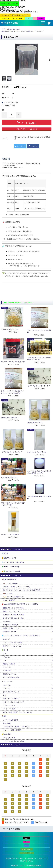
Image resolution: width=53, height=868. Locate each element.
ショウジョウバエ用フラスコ (37, 452)
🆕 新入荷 (5, 553)
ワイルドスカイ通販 (10, 23)
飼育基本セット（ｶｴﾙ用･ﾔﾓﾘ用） (14, 608)
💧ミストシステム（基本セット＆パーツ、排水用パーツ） (21, 635)
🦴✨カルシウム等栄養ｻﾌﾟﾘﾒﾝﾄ (13, 597)
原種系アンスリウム (10, 674)
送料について (43, 859)
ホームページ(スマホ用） (26, 853)
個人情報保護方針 (30, 859)
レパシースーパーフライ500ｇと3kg (13, 362)
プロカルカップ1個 (11, 103)
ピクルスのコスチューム (11, 692)
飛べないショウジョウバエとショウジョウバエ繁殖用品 (17, 31)
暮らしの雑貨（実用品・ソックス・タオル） (18, 712)
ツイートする (20, 146)
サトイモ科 (7, 667)
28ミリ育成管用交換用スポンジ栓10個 (39, 498)
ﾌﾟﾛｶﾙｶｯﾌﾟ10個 (9, 105)
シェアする (33, 146)
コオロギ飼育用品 (9, 600)
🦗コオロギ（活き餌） (11, 583)
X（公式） (27, 838)
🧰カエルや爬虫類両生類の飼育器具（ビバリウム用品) (20, 604)
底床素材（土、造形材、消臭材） (14, 615)
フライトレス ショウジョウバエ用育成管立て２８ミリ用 (39, 359)
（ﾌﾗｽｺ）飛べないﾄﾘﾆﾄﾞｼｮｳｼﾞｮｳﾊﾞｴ (39, 386)
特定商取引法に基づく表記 (14, 859)
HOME (3, 29)
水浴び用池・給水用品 (11, 625)
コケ (5, 661)
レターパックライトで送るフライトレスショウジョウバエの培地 (13, 392)
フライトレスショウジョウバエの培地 (39, 331)
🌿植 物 (5, 650)
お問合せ (30, 861)
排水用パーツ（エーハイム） (13, 646)
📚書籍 (4, 716)
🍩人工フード (8, 593)
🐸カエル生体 (6, 734)
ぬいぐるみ (7, 685)
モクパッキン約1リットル (10, 329)
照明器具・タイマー (10, 632)
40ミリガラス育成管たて (9, 477)
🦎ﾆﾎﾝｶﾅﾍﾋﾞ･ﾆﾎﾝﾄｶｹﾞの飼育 (11, 567)
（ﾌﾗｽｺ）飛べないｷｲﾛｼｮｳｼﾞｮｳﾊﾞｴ (12, 452)
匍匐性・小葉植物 (9, 664)
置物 (5, 695)
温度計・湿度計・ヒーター (12, 628)
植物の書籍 (8, 723)
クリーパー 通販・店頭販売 (12, 730)
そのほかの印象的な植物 (11, 677)
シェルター (8, 621)
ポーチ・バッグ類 (9, 709)
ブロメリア (8, 657)
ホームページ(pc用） (26, 849)
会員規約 (23, 861)
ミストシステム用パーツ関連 (13, 643)
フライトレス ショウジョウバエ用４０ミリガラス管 (13, 504)
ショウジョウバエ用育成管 (10, 535)
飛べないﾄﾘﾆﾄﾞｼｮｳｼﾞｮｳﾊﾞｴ (10, 418)
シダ (5, 654)
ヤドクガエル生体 (9, 738)
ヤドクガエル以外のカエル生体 (13, 741)
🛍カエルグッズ (7, 681)
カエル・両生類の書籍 (11, 720)
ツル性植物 (7, 671)
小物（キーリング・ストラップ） (14, 702)
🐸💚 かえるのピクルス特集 (11, 571)
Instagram (26, 842)
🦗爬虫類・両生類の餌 (13, 29)
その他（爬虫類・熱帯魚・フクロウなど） (17, 727)
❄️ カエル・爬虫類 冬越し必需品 (13, 562)
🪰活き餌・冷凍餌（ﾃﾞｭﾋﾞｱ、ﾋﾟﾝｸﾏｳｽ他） (17, 587)
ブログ (26, 846)
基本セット (8, 639)
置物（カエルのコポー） (11, 699)
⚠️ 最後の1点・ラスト (9, 558)
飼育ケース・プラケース (11, 611)
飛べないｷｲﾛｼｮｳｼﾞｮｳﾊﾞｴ (35, 423)
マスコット (7, 689)
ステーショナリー (9, 705)
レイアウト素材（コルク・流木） (14, 618)
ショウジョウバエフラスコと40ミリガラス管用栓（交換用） (39, 472)
